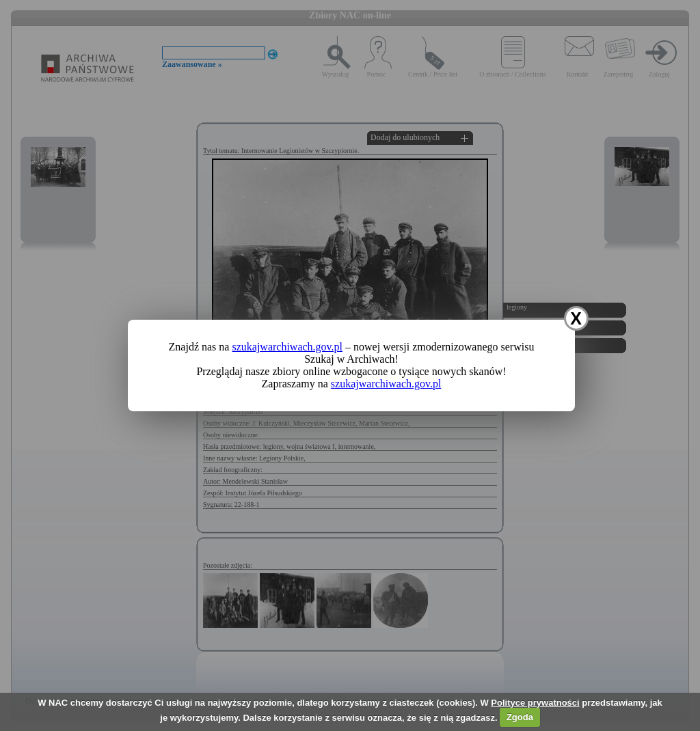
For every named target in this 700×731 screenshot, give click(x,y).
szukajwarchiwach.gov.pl (287, 347)
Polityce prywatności (535, 703)
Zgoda (520, 717)
